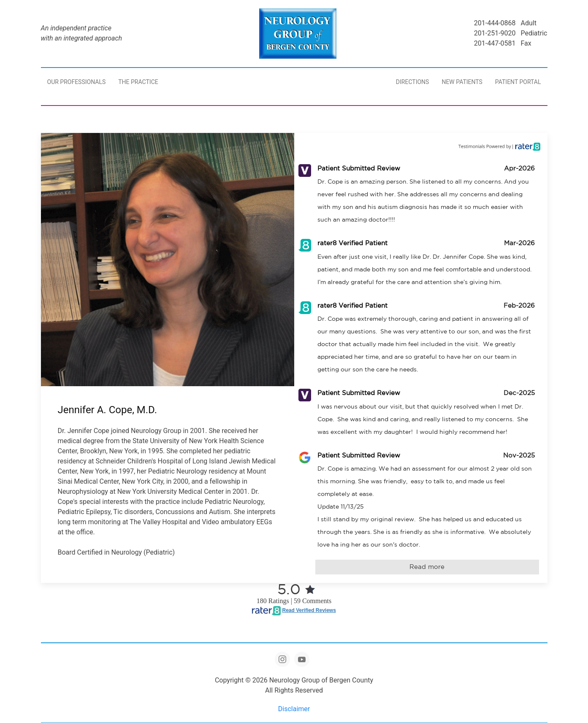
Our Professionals (77, 82)
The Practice (138, 82)
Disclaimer (294, 709)
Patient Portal (518, 82)
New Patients (462, 82)
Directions (413, 82)
